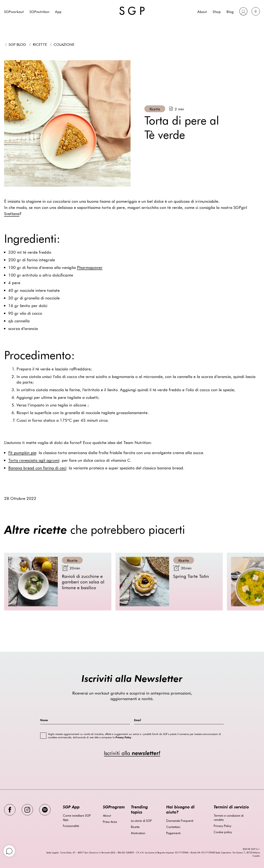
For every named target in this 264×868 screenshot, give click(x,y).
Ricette (40, 44)
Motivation (138, 833)
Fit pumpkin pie (22, 452)
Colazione (64, 44)
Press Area (110, 822)
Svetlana (12, 213)
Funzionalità (71, 826)
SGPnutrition (39, 11)
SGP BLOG (17, 44)
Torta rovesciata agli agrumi (34, 460)
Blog (230, 11)
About (202, 11)
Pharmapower (90, 267)
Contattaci (173, 827)
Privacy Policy (223, 826)
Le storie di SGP (141, 821)
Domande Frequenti (180, 821)
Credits (256, 856)
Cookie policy (223, 832)
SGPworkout (14, 11)
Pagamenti (173, 833)
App (58, 11)
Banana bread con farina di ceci (37, 468)
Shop (217, 11)
